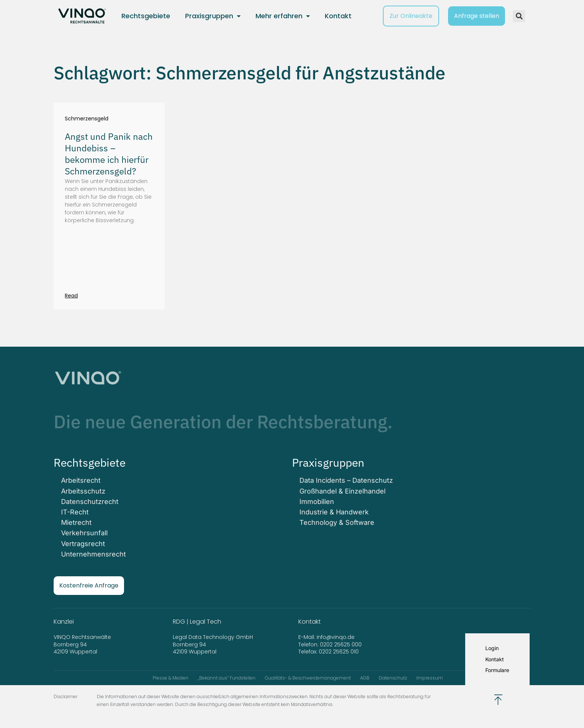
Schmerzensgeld (87, 119)
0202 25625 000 (341, 645)
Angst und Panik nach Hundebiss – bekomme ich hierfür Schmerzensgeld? (109, 154)
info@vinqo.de (336, 637)
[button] (519, 16)
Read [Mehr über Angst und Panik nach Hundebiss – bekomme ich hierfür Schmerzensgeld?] (71, 296)
